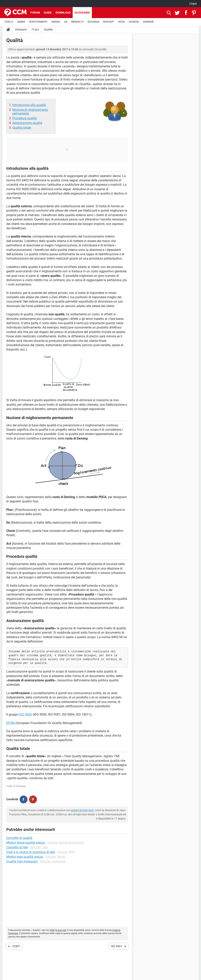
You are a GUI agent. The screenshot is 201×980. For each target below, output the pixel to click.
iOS (66, 22)
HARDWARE (148, 22)
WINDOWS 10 (77, 22)
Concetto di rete (17, 847)
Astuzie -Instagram (53, 861)
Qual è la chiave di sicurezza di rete (31, 852)
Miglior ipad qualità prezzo (25, 857)
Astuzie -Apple (55, 857)
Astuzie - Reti (39, 847)
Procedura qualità (25, 118)
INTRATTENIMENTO (38, 22)
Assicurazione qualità (27, 123)
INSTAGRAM (93, 22)
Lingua (193, 4)
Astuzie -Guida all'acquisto (66, 843)
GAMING (21, 22)
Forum (35, 13)
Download (63, 13)
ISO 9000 (26, 714)
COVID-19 (9, 22)
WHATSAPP (108, 22)
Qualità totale (22, 128)
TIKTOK (121, 22)
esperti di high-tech (82, 810)
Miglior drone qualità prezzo (26, 843)
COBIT (16, 946)
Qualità (48, 29)
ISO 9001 (116, 946)
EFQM (11, 723)
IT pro (35, 29)
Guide (48, 13)
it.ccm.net (61, 930)
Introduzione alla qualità (29, 105)
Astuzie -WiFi (66, 852)
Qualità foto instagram (22, 861)
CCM (52, 930)
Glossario (82, 13)
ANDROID (56, 22)
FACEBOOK (134, 22)
